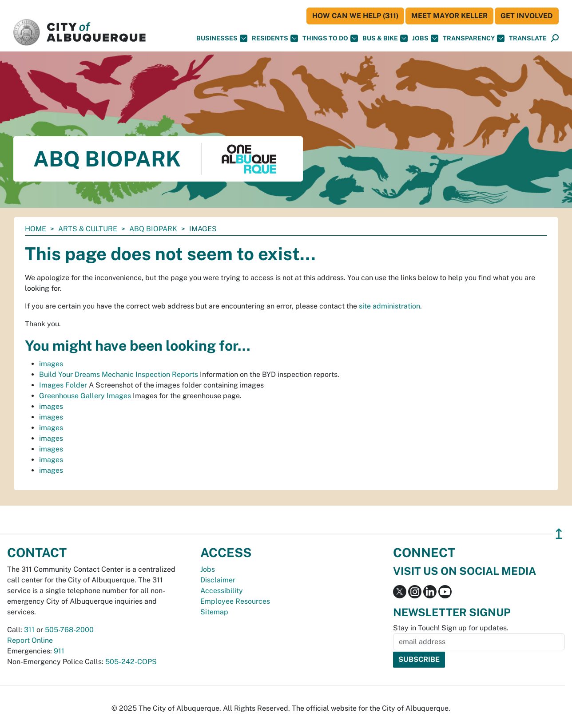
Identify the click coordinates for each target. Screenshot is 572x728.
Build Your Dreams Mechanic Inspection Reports (119, 374)
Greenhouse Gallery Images (85, 396)
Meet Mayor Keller (449, 16)
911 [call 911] (59, 651)
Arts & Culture (88, 229)
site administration (389, 306)
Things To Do (330, 38)
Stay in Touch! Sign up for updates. (451, 628)
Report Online (30, 640)
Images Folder (63, 385)
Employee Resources (235, 601)
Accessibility (222, 591)
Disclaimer (218, 580)
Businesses (222, 38)
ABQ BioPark (153, 229)
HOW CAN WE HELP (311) (355, 16)
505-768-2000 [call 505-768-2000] (69, 630)
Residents (275, 38)
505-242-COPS (131, 662)
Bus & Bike (385, 38)
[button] (528, 38)
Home (36, 229)
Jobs (425, 38)
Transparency (474, 38)
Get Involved (527, 16)
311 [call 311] (29, 630)
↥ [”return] (559, 534)
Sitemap (214, 612)
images (51, 364)
